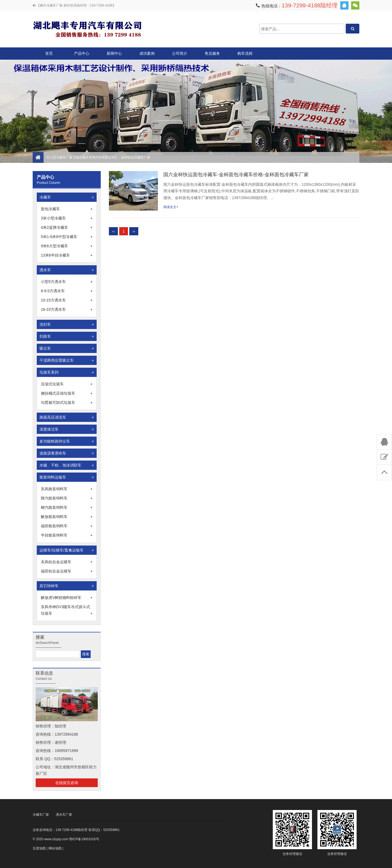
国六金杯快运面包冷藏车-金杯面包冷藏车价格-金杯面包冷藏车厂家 (236, 175)
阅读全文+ (171, 207)
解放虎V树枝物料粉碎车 (67, 598)
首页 (49, 53)
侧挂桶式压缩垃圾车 (67, 393)
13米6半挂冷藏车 (67, 255)
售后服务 (212, 53)
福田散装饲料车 (67, 526)
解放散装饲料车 (67, 517)
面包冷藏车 (67, 209)
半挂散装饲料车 (67, 535)
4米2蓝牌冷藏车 (67, 227)
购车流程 (245, 53)
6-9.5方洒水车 (67, 291)
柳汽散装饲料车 (67, 507)
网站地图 (55, 848)
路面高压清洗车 (67, 417)
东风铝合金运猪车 (67, 562)
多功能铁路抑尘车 (67, 441)
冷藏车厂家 (41, 815)
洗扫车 (67, 324)
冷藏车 (67, 197)
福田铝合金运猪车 (67, 571)
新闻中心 (114, 53)
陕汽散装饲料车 (67, 498)
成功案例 (147, 53)
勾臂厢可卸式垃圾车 (67, 403)
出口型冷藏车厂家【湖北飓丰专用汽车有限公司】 (87, 29)
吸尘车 (67, 348)
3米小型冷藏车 (67, 218)
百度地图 (39, 848)
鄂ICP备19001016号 (84, 839)
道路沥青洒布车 (67, 453)
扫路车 (67, 336)
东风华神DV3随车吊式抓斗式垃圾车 (67, 611)
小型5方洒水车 (67, 282)
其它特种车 (67, 586)
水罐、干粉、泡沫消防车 (67, 465)
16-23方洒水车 (67, 309)
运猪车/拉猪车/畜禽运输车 (67, 550)
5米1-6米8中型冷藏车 (67, 237)
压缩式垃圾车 (67, 384)
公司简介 (180, 53)
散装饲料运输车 (67, 477)
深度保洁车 (67, 429)
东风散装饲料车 (67, 489)
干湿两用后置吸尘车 (67, 360)
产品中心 (82, 55)
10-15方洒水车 (67, 300)
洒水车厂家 (64, 815)
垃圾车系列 (67, 372)
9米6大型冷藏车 (67, 246)
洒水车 (67, 270)
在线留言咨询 (67, 783)
